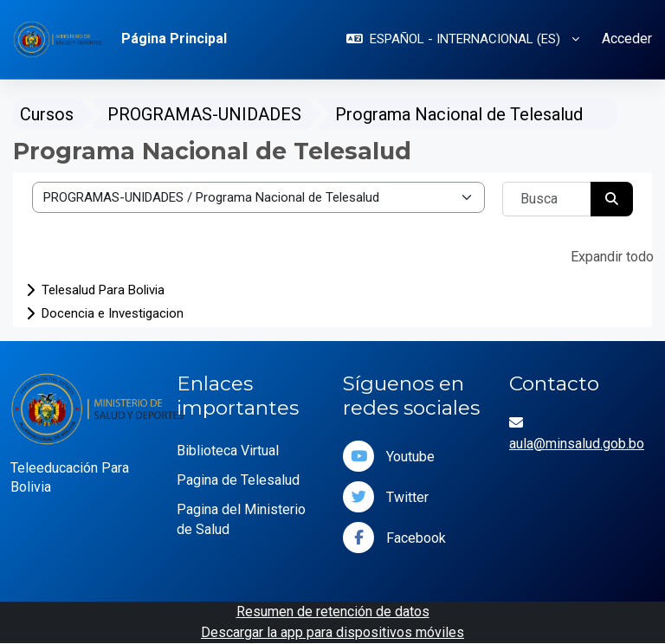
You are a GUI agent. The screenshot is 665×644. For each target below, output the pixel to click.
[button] (463, 39)
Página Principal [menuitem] (174, 39)
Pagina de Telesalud (238, 480)
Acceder (627, 39)
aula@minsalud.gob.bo (577, 444)
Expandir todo (612, 257)
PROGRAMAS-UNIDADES (204, 114)
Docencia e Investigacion (113, 313)
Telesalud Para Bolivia (103, 290)
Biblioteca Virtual (228, 451)
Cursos (47, 114)
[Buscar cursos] (547, 199)
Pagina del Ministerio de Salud (241, 519)
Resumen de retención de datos (333, 612)
